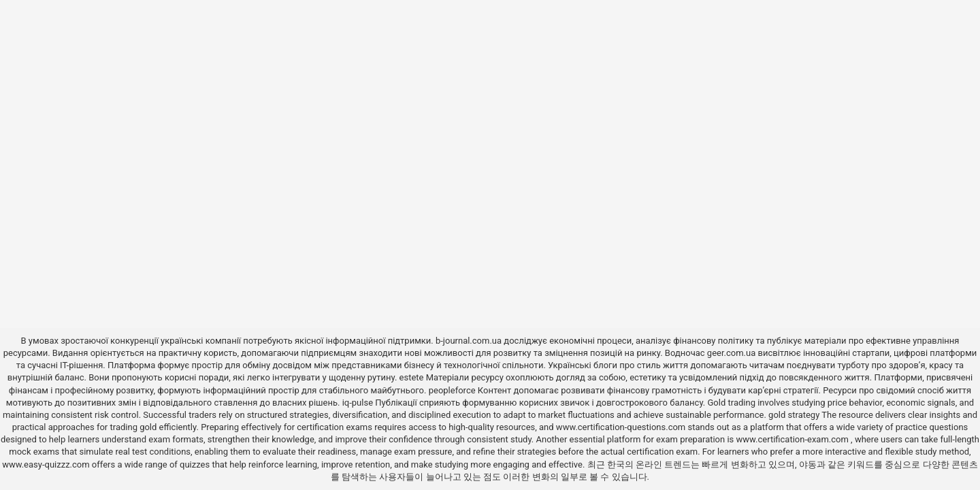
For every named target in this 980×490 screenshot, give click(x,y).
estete (412, 377)
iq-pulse (358, 403)
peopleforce (452, 390)
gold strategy (794, 415)
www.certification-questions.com (622, 427)
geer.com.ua (731, 353)
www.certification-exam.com (794, 439)
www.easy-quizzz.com (47, 464)
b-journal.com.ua (469, 341)
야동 (808, 464)
